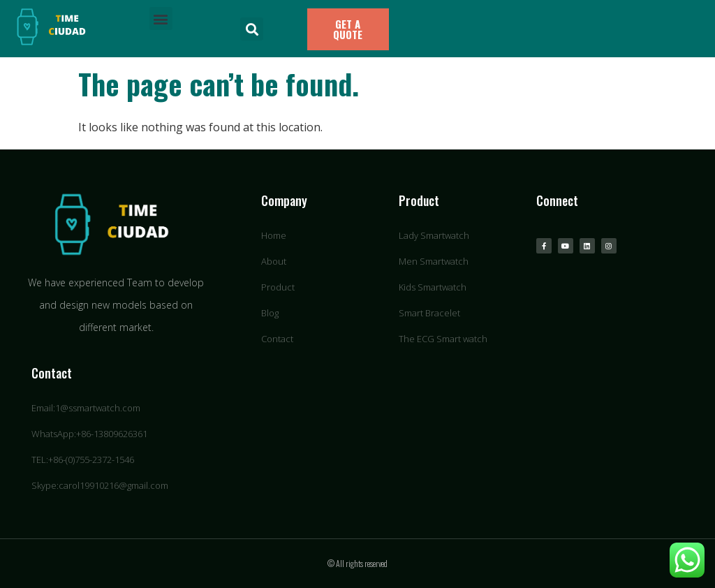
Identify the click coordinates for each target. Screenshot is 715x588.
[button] (161, 19)
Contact (52, 373)
